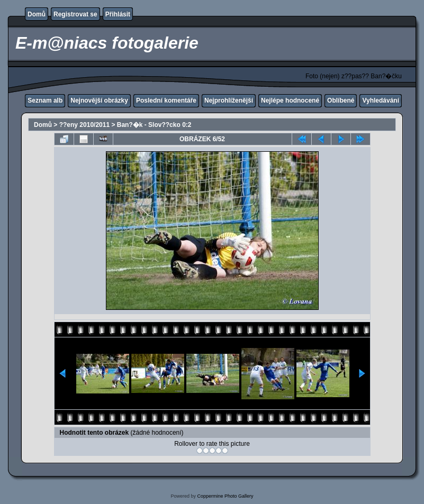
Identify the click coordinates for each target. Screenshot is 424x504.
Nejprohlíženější (229, 100)
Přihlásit (118, 14)
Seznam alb (45, 100)
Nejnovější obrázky (99, 100)
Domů (37, 14)
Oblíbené (341, 100)
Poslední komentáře (166, 100)
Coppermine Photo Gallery (225, 496)
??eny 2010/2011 (84, 125)
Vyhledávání (381, 100)
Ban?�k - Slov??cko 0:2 (154, 125)
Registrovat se (75, 14)
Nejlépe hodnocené (290, 100)
